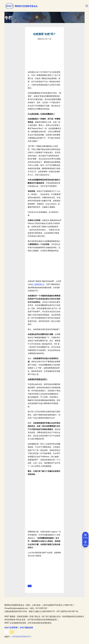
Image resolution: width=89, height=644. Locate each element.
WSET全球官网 (11, 628)
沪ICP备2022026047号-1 (22, 637)
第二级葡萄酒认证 (38, 284)
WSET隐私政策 (26, 628)
